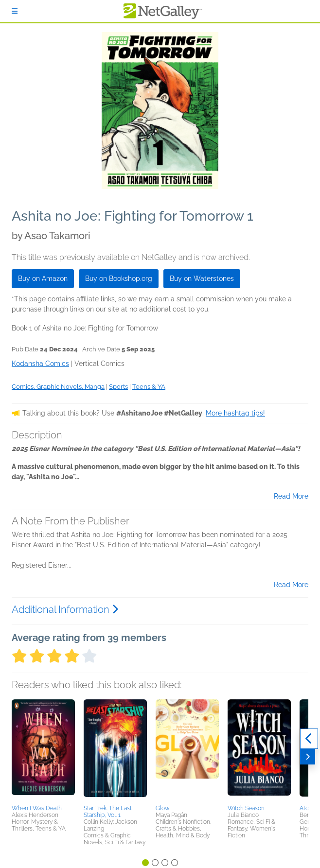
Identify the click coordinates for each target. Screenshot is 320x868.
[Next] (308, 757)
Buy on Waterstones (202, 278)
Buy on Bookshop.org (119, 278)
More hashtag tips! (235, 413)
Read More (291, 496)
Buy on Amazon (43, 278)
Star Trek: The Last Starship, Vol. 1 (108, 812)
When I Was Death (37, 808)
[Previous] (309, 739)
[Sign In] (15, 11)
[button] (43, 750)
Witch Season (246, 808)
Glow (163, 808)
